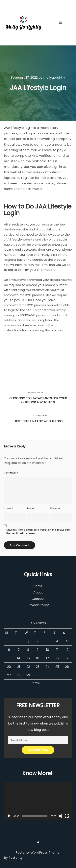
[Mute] (61, 816)
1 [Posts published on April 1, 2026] (28, 641)
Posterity (16, 858)
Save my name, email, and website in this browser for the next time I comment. (38, 532)
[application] (38, 801)
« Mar (37, 683)
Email (31, 508)
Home (38, 586)
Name (9, 508)
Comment (11, 473)
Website (55, 508)
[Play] (9, 816)
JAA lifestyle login (18, 128)
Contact (38, 599)
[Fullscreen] (67, 816)
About (38, 592)
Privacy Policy (38, 605)
